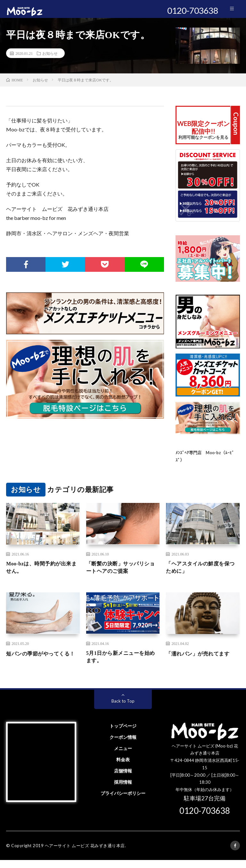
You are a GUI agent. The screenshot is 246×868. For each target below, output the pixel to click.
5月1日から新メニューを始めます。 (122, 664)
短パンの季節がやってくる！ (39, 664)
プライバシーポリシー (123, 801)
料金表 (123, 768)
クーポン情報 (123, 745)
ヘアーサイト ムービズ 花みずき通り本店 (85, 854)
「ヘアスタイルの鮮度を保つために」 (201, 573)
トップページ (123, 734)
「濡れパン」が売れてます (201, 660)
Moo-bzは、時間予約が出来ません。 (43, 573)
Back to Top (123, 709)
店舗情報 (123, 779)
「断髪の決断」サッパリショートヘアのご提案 (122, 573)
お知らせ (50, 58)
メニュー (123, 756)
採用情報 (123, 790)
